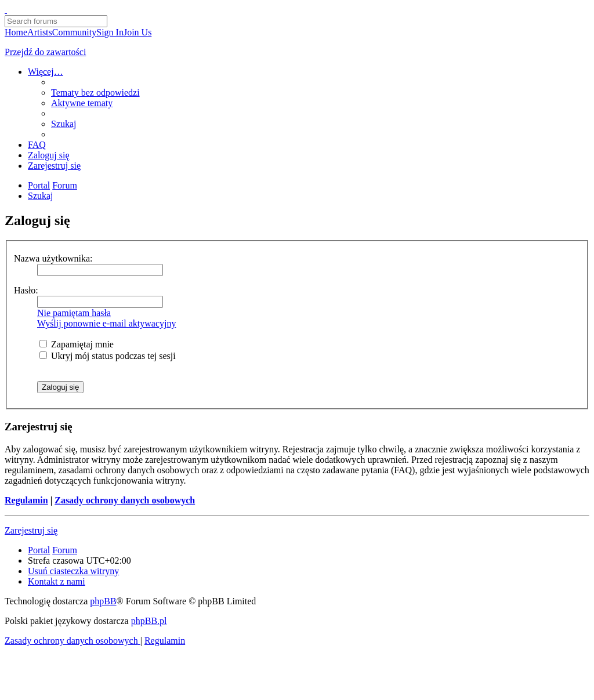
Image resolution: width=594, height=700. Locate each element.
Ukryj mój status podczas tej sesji (108, 356)
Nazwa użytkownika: (53, 258)
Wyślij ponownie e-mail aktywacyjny (106, 323)
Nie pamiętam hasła (74, 313)
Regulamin (26, 500)
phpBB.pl (149, 621)
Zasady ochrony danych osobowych (125, 500)
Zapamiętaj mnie (77, 344)
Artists (40, 32)
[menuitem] (95, 93)
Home (16, 32)
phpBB (103, 601)
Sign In (110, 32)
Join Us (137, 32)
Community (74, 32)
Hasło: (26, 290)
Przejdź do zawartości (45, 52)
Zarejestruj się (31, 530)
